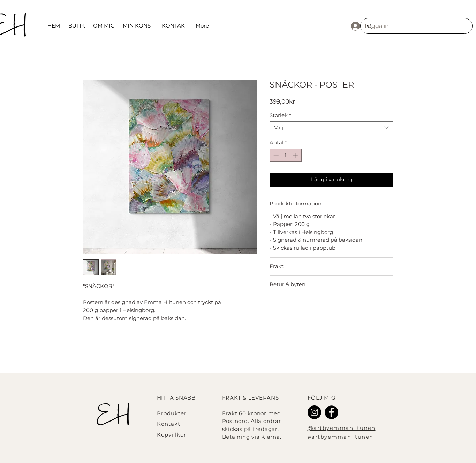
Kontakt (169, 424)
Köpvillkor (172, 435)
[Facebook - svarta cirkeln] (331, 412)
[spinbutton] (285, 155)
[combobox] (331, 128)
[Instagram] (314, 412)
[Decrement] (275, 155)
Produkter (172, 413)
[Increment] (296, 155)
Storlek (280, 115)
